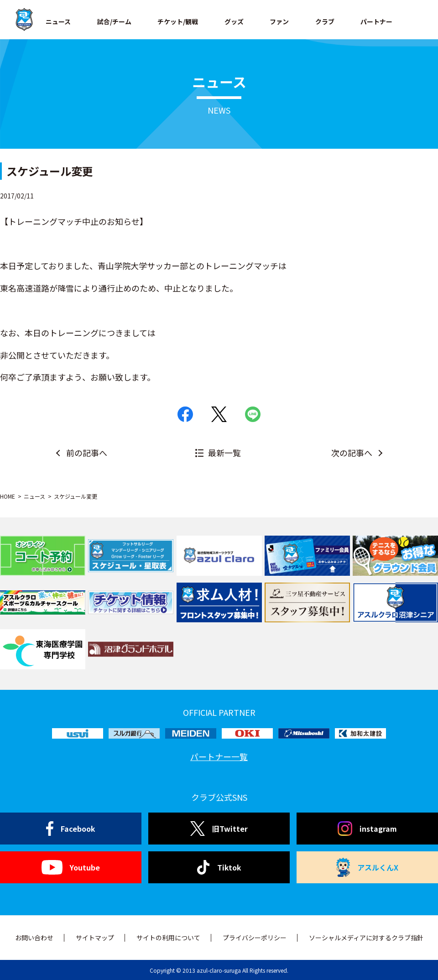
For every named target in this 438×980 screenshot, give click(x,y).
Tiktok (219, 867)
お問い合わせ (34, 938)
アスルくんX (367, 867)
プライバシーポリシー (255, 938)
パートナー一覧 (219, 756)
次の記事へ (352, 453)
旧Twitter (219, 829)
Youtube (70, 867)
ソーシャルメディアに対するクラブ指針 (366, 938)
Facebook (71, 829)
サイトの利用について (168, 938)
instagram (367, 829)
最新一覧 (224, 453)
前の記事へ (87, 453)
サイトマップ (95, 938)
